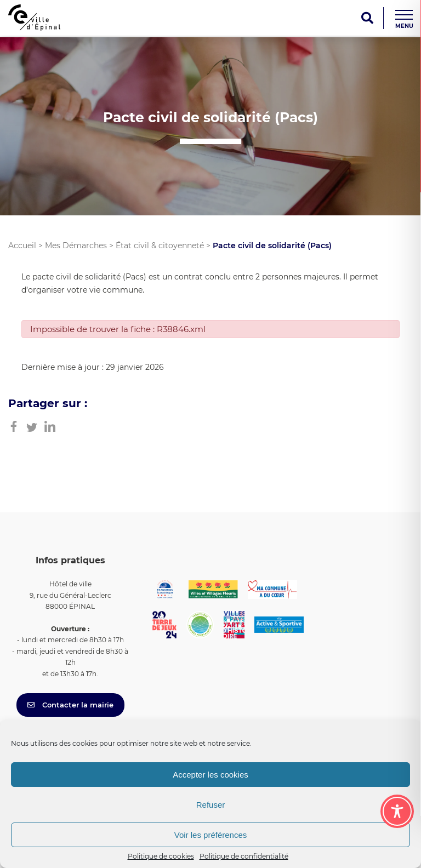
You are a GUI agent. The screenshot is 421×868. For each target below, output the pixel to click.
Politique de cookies (161, 856)
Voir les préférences (211, 835)
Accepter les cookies (210, 775)
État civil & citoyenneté (160, 245)
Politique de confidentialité (244, 856)
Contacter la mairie (70, 705)
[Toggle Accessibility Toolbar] (397, 811)
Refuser (211, 805)
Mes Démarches (76, 245)
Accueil (22, 245)
